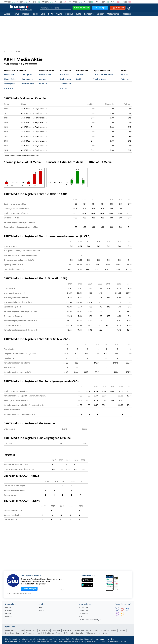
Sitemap (9, 617)
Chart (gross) (27, 74)
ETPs (50, 14)
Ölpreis (106, 633)
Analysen (43, 79)
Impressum (84, 608)
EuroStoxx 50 (44, 630)
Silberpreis (31, 633)
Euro (57, 2)
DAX (43, 2)
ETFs (43, 14)
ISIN (22, 64)
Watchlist (125, 79)
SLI (22, 630)
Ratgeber (127, 14)
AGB (81, 617)
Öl (123, 2)
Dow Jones (56, 630)
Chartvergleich (28, 79)
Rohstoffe (89, 14)
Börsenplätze (10, 84)
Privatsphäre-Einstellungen (90, 620)
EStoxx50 (72, 2)
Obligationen (113, 14)
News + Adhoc (45, 74)
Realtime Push (28, 84)
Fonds (35, 14)
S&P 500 (90, 630)
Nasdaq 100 (68, 630)
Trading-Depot (100, 79)
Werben (42, 611)
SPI (18, 2)
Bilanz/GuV (64, 74)
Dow (31, 2)
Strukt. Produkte (73, 14)
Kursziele (43, 84)
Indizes (25, 14)
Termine (80, 74)
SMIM (28, 630)
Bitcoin (99, 2)
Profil (79, 79)
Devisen (100, 14)
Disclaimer (83, 614)
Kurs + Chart (9, 74)
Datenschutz (84, 611)
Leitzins (115, 633)
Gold (86, 2)
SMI (6, 2)
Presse (8, 614)
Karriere (9, 611)
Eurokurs (20, 633)
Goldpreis (105, 630)
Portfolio (124, 74)
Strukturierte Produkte (103, 74)
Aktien (7, 14)
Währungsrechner (93, 633)
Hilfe (40, 608)
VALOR (6, 64)
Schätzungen (65, 79)
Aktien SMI (10, 630)
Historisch (8, 88)
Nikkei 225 (80, 630)
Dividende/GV (66, 84)
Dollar (113, 2)
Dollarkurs (10, 633)
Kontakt (8, 608)
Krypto (59, 14)
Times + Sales (10, 79)
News (16, 14)
